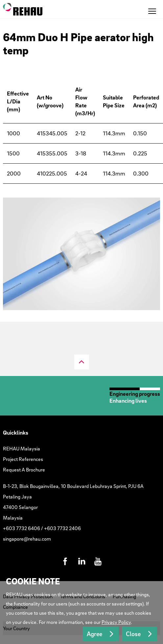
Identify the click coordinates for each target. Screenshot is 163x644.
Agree (94, 634)
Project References (23, 459)
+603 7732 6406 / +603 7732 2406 (42, 528)
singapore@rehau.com (27, 539)
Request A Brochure (24, 470)
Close (133, 634)
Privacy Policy (116, 622)
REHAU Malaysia (22, 448)
